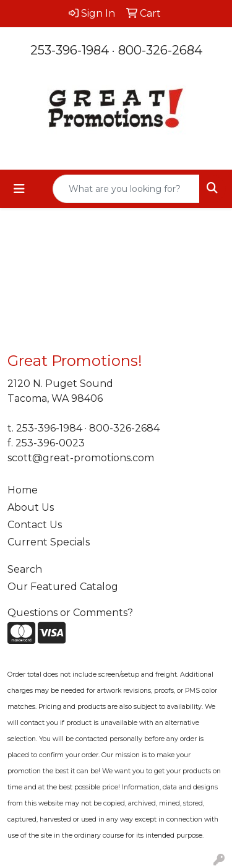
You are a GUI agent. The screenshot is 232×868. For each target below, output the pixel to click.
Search (25, 569)
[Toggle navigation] (19, 189)
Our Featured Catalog (63, 587)
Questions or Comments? (70, 613)
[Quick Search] (126, 189)
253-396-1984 (70, 50)
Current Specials (49, 542)
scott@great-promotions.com (81, 458)
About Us (31, 507)
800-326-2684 (160, 50)
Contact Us (35, 525)
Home (23, 490)
